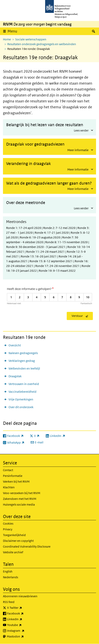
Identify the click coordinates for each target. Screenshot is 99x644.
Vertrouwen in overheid (24, 384)
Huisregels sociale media (19, 504)
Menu (12, 31)
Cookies (8, 523)
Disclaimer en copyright (18, 541)
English (8, 571)
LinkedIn (23, 619)
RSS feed (9, 602)
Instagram (24, 631)
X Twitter (23, 608)
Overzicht (15, 345)
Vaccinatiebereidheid (22, 392)
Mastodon (24, 636)
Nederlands (10, 577)
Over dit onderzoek (21, 407)
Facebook (24, 614)
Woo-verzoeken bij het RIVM (22, 493)
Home (7, 39)
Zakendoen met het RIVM (20, 499)
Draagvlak (15, 376)
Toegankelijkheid (14, 535)
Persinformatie (13, 476)
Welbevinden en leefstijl (24, 368)
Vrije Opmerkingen (21, 399)
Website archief (13, 552)
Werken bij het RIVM (16, 482)
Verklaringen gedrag (22, 361)
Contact (8, 470)
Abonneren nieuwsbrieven (20, 596)
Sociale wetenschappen (31, 39)
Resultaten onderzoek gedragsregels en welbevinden (42, 44)
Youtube (23, 625)
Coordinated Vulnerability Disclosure (27, 546)
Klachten (9, 487)
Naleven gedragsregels (23, 353)
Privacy (8, 529)
